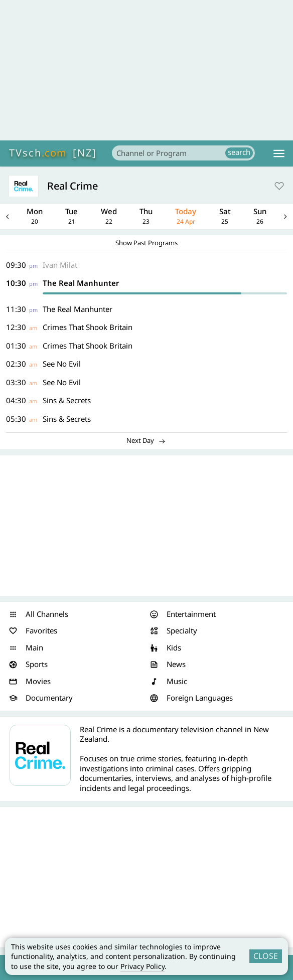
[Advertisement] (146, 70)
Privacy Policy (142, 966)
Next (285, 216)
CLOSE (266, 956)
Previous (8, 216)
